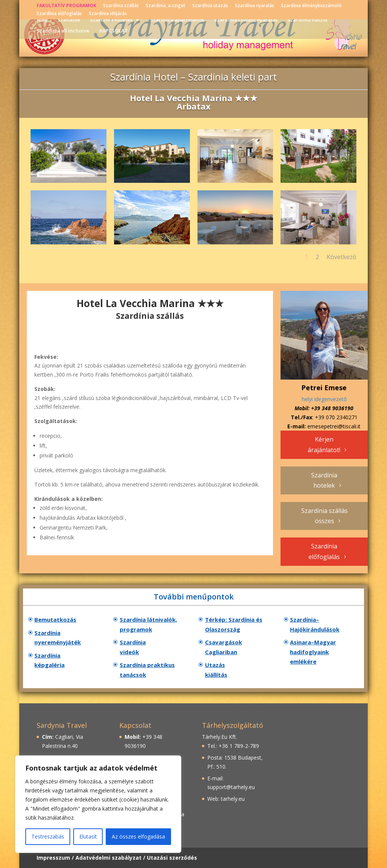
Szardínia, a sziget (166, 6)
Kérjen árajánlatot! (324, 444)
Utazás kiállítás (216, 670)
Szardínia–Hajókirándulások (315, 624)
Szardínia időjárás (108, 14)
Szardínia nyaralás (254, 6)
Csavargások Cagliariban (224, 647)
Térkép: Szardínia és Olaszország (234, 624)
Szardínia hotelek (111, 20)
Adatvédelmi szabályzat (109, 858)
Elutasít (88, 836)
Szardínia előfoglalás (59, 14)
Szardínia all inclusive (63, 31)
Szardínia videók (133, 647)
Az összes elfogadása (138, 836)
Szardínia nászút (308, 20)
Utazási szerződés (172, 858)
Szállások (69, 20)
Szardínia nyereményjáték (58, 638)
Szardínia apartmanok (177, 20)
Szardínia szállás (121, 6)
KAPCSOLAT (114, 31)
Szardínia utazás (210, 6)
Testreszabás (48, 836)
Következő (342, 257)
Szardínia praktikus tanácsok (147, 670)
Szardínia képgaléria (49, 660)
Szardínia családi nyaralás (246, 20)
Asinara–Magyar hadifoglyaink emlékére (313, 652)
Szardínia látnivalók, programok (148, 624)
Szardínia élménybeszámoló (311, 6)
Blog (42, 20)
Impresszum (53, 858)
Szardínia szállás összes (325, 516)
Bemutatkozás (55, 619)
